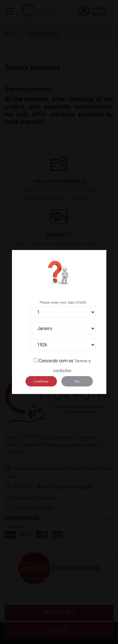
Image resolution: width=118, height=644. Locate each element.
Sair (77, 381)
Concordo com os (56, 361)
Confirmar (41, 381)
